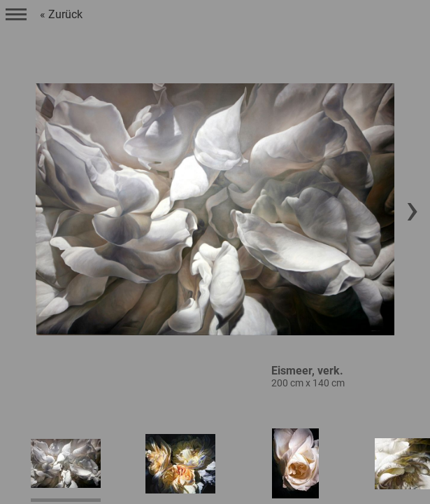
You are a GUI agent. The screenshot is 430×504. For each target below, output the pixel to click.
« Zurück (61, 14)
